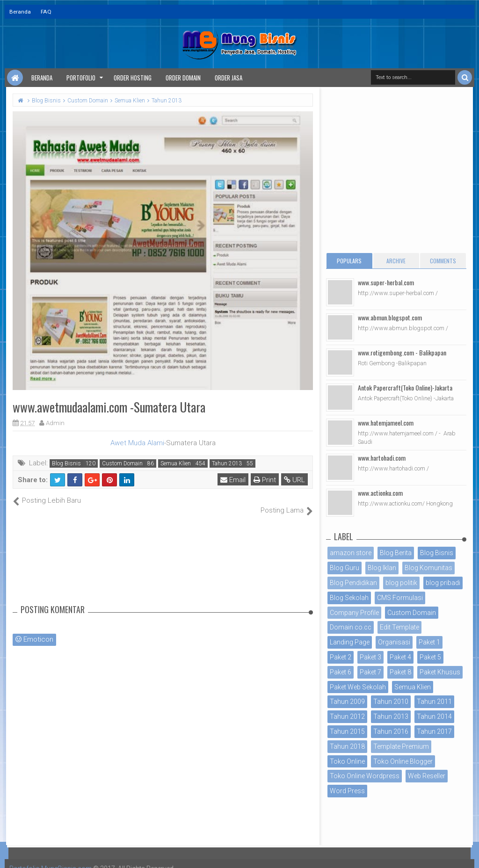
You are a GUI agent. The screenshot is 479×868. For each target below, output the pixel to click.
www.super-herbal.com (386, 282)
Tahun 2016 (391, 731)
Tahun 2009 (347, 702)
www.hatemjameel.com (386, 423)
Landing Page (350, 642)
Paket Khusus (440, 672)
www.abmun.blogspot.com (390, 317)
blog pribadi (443, 583)
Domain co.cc (351, 627)
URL (294, 480)
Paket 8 (400, 672)
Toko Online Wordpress (365, 776)
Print (265, 480)
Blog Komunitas (428, 568)
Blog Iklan (382, 568)
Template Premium (401, 746)
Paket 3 (370, 657)
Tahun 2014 (434, 716)
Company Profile (354, 613)
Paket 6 (341, 672)
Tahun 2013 (227, 463)
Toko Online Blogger (403, 761)
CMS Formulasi (400, 598)
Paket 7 (370, 672)
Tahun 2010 (391, 702)
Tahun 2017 (434, 731)
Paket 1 (429, 642)
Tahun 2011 (434, 702)
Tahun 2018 (347, 746)
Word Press (347, 791)
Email (233, 480)
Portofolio (81, 78)
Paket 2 (341, 657)
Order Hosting (133, 78)
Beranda (20, 12)
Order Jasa (229, 78)
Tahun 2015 (347, 731)
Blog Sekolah (349, 598)
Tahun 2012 (347, 716)
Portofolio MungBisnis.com (51, 859)
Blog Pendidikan (353, 583)
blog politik (401, 583)
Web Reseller (427, 776)
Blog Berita (396, 553)
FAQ (46, 12)
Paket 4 (400, 657)
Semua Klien (176, 463)
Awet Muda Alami (137, 443)
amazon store (351, 553)
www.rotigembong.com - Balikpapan (402, 352)
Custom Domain (122, 463)
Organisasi (394, 642)
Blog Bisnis (66, 463)
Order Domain (183, 78)
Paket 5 (430, 657)
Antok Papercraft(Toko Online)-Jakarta (405, 387)
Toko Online (347, 761)
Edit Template (399, 627)
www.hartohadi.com (382, 458)
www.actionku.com (380, 493)
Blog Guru (345, 568)
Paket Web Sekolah (358, 687)
